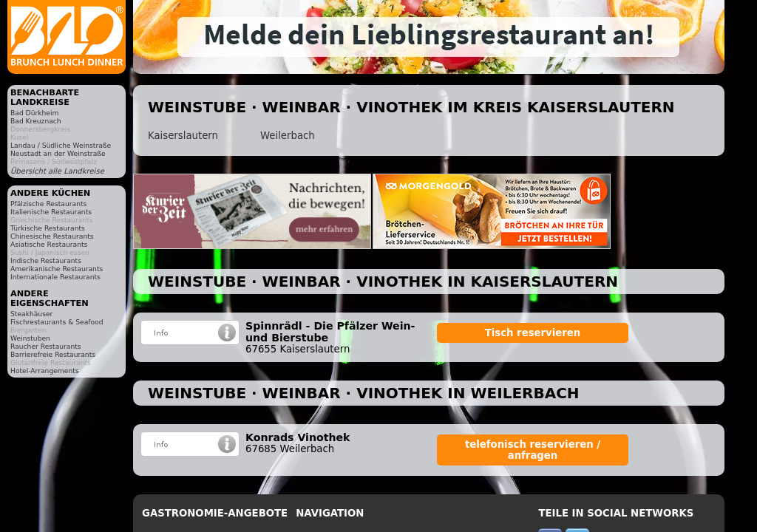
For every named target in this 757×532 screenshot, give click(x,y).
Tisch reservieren (533, 333)
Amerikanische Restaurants (57, 269)
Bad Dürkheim (34, 113)
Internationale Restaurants (55, 277)
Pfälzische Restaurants (48, 204)
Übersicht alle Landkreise (57, 171)
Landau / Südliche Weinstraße (61, 145)
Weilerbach (288, 136)
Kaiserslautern (183, 136)
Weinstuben (30, 338)
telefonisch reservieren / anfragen (533, 450)
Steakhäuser (31, 314)
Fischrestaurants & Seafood (57, 322)
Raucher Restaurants (46, 346)
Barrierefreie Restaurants (53, 354)
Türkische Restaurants (48, 228)
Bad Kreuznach (36, 121)
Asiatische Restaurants (49, 244)
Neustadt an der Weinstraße (58, 153)
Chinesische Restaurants (52, 236)
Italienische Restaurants (51, 212)
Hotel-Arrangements (45, 371)
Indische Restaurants (46, 260)
